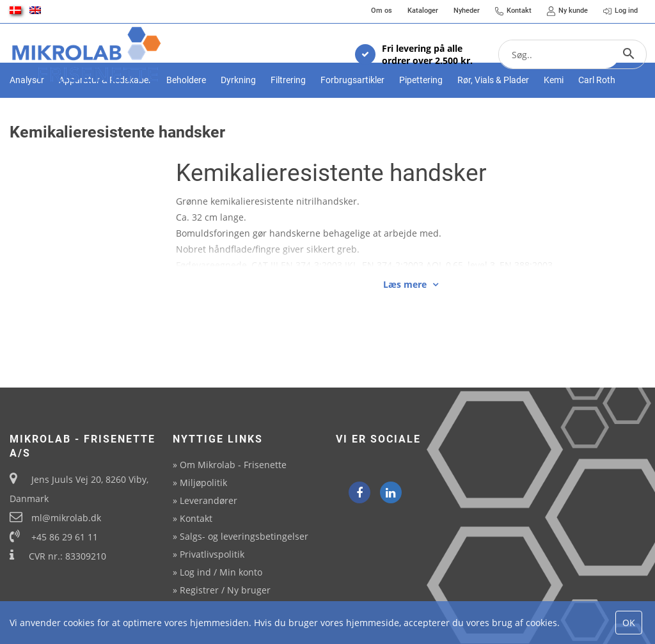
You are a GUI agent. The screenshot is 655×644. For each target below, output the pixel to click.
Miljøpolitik (203, 483)
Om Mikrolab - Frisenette (233, 465)
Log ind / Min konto (221, 572)
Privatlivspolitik (212, 554)
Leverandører (209, 500)
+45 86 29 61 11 (65, 537)
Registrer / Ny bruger (225, 590)
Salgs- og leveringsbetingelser (244, 536)
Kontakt (196, 518)
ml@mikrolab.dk (66, 518)
